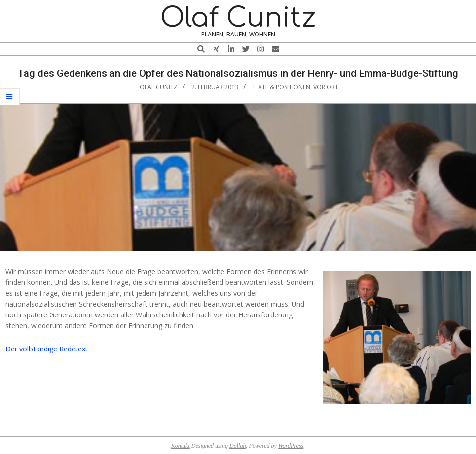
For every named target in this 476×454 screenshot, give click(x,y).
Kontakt (181, 446)
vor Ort (326, 87)
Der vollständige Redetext (47, 349)
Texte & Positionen (281, 87)
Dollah (238, 446)
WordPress (291, 446)
